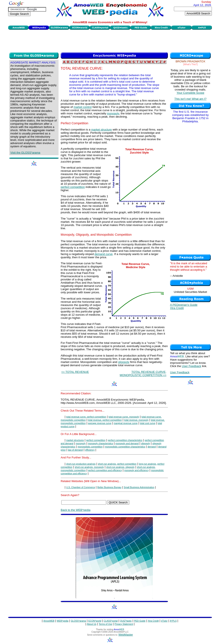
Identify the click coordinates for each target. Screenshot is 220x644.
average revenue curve (100, 423)
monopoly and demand (127, 443)
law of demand (75, 450)
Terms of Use (105, 624)
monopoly (113, 113)
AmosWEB (49, 621)
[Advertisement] (110, 40)
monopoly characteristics (100, 443)
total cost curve (148, 423)
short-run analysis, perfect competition (117, 464)
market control (83, 107)
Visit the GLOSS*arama (25, 153)
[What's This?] (191, 64)
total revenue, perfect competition (105, 420)
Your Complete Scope (190, 93)
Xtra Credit (177, 308)
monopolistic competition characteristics (125, 447)
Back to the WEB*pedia (76, 510)
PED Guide (140, 621)
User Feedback (191, 366)
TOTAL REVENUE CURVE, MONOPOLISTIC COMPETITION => (143, 373)
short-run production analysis (81, 464)
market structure (101, 130)
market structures (75, 440)
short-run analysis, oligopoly (120, 467)
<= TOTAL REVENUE (75, 372)
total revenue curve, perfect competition (86, 417)
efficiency (90, 450)
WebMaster (126, 635)
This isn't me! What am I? (190, 99)
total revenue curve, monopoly (124, 417)
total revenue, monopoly (136, 420)
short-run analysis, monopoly (89, 467)
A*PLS (173, 621)
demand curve (104, 254)
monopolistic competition (90, 447)
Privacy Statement (124, 624)
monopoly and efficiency (136, 470)
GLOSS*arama (78, 621)
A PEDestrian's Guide (184, 305)
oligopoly (124, 362)
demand (152, 447)
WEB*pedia (63, 621)
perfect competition (73, 187)
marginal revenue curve (126, 423)
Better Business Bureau (109, 487)
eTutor (164, 621)
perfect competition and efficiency (105, 470)
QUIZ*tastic (126, 621)
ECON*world (95, 621)
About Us (92, 624)
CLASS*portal (111, 621)
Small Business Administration (139, 487)
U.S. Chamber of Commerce (81, 487)
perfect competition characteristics (125, 440)
